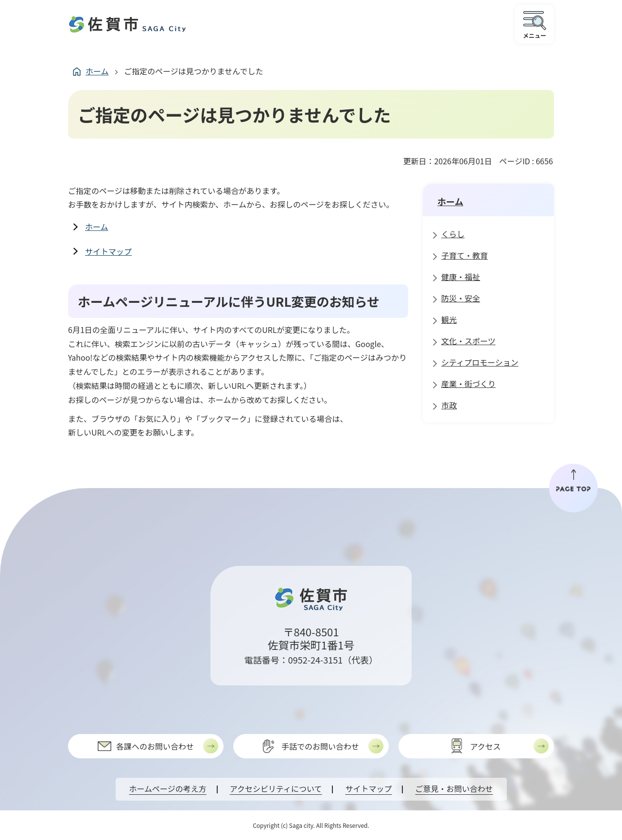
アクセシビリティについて (276, 788)
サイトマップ (108, 251)
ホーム (97, 71)
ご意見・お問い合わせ (454, 788)
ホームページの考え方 (168, 788)
